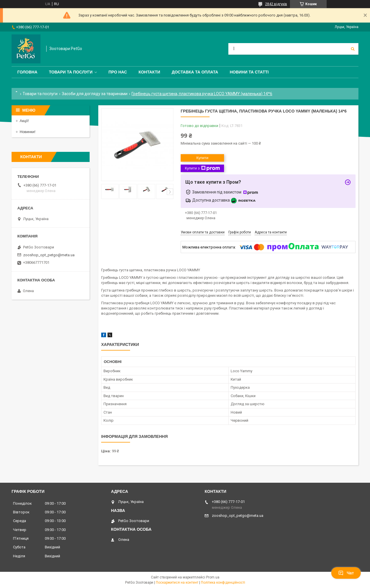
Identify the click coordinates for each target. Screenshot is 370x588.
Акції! (24, 121)
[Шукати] (353, 49)
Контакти (149, 72)
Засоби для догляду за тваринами (95, 94)
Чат (346, 573)
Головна (27, 72)
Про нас (118, 72)
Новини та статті (249, 72)
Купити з (202, 168)
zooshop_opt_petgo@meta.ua (49, 255)
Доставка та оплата (195, 72)
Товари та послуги (71, 72)
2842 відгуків (276, 4)
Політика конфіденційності (223, 583)
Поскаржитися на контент (177, 583)
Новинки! (28, 132)
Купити (202, 158)
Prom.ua (213, 577)
